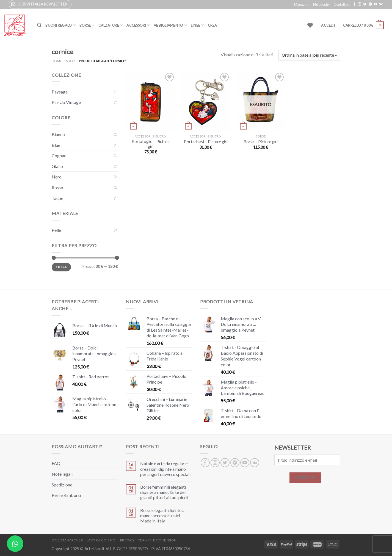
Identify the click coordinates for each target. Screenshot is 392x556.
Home (57, 61)
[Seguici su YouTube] (376, 4)
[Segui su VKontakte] (381, 4)
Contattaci (342, 4)
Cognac (59, 155)
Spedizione (62, 485)
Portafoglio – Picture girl (151, 144)
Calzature (111, 25)
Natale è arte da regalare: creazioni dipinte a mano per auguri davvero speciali (165, 469)
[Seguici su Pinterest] (370, 4)
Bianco (58, 134)
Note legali (62, 474)
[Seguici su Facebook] (354, 4)
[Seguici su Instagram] (360, 4)
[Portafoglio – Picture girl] (151, 102)
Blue (56, 145)
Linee (197, 25)
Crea (212, 25)
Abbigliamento (170, 25)
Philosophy (321, 4)
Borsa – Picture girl (261, 142)
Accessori (138, 25)
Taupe (57, 198)
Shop (70, 61)
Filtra (61, 267)
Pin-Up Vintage (66, 102)
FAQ (56, 463)
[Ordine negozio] (309, 55)
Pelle (56, 230)
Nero (57, 177)
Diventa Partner (67, 540)
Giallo (57, 166)
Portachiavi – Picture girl (206, 142)
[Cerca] (39, 25)
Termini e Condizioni (158, 540)
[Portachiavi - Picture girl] (206, 102)
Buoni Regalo (60, 25)
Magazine (302, 4)
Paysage (60, 92)
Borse (87, 25)
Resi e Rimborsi (66, 495)
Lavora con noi (102, 540)
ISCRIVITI (305, 478)
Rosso (57, 187)
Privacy (127, 540)
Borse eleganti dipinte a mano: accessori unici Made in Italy (162, 515)
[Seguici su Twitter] (365, 4)
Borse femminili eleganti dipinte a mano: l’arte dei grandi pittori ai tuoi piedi (164, 492)
